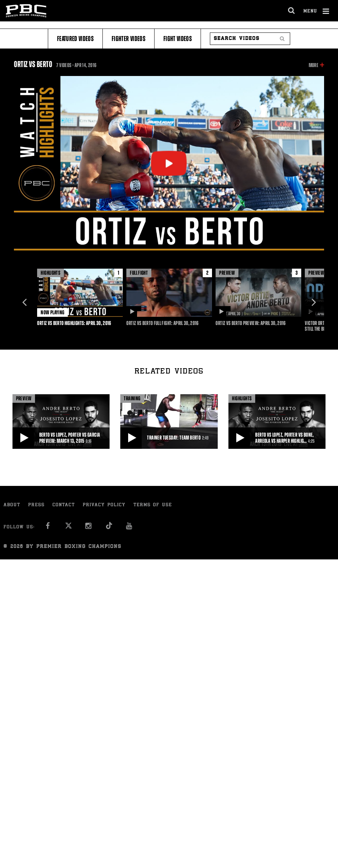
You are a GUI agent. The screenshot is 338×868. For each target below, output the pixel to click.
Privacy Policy (104, 505)
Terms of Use (153, 505)
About (12, 505)
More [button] (314, 65)
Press (36, 505)
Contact (64, 505)
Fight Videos (178, 39)
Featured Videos (75, 39)
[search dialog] (292, 11)
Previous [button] (25, 303)
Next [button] (313, 303)
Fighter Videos (128, 39)
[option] (80, 297)
